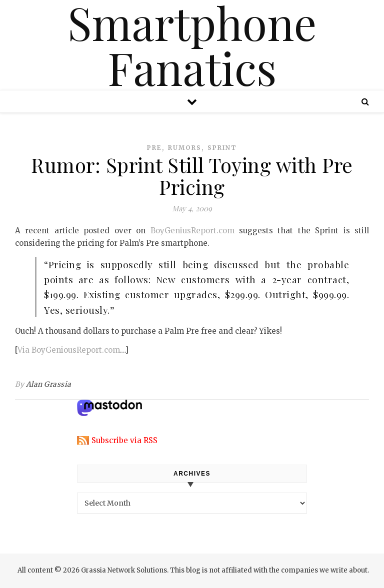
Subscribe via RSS (124, 440)
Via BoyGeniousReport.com (69, 350)
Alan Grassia (49, 384)
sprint (222, 148)
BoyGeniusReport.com (192, 231)
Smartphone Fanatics (192, 45)
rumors (185, 148)
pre (154, 148)
